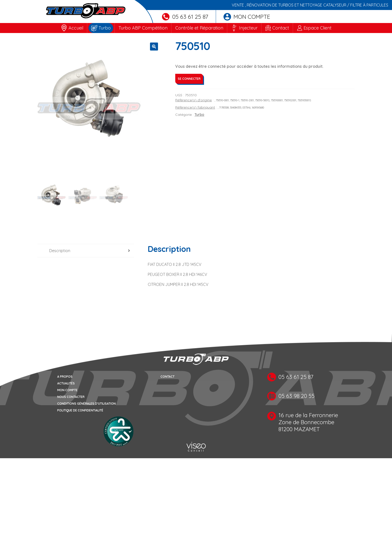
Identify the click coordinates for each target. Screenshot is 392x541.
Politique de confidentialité (80, 411)
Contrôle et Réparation (199, 28)
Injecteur (248, 28)
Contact (281, 28)
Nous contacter (71, 397)
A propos (65, 377)
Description (60, 251)
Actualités (66, 384)
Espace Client (317, 28)
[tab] (86, 251)
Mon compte (247, 17)
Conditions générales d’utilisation (86, 404)
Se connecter (189, 79)
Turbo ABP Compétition (143, 28)
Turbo (105, 28)
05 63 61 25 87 (185, 17)
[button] (154, 47)
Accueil (76, 28)
